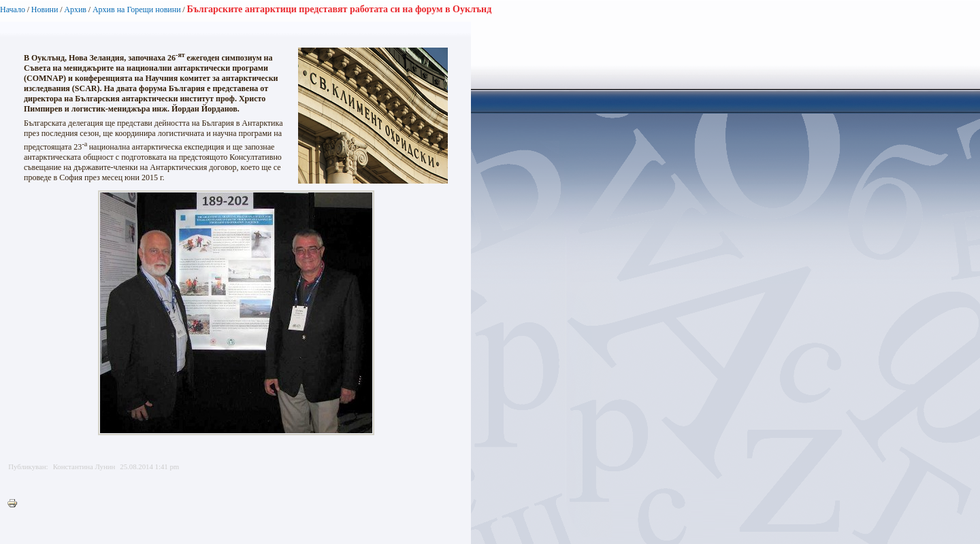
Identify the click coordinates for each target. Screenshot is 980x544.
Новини (45, 10)
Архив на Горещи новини (137, 10)
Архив (75, 10)
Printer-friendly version (16, 504)
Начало (13, 10)
